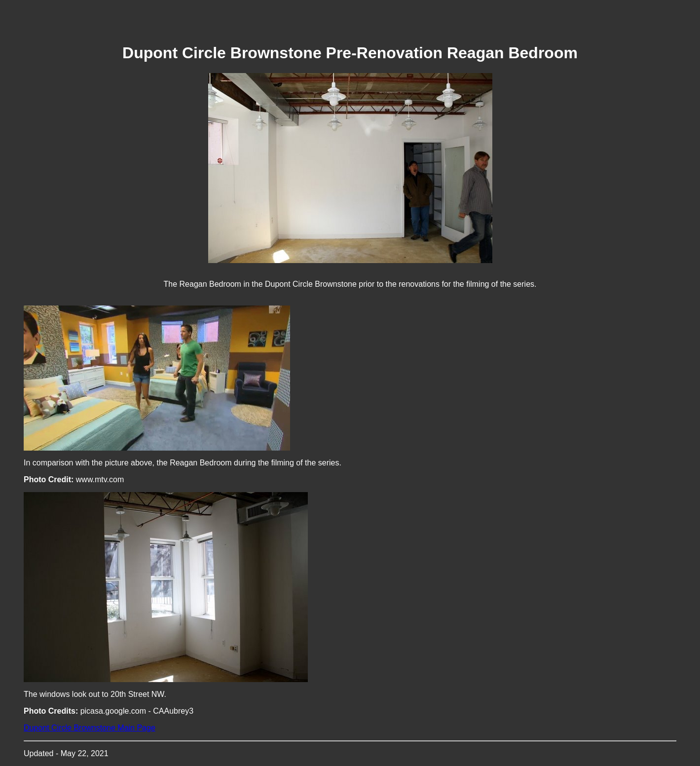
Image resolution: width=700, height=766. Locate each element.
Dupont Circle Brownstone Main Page (90, 728)
